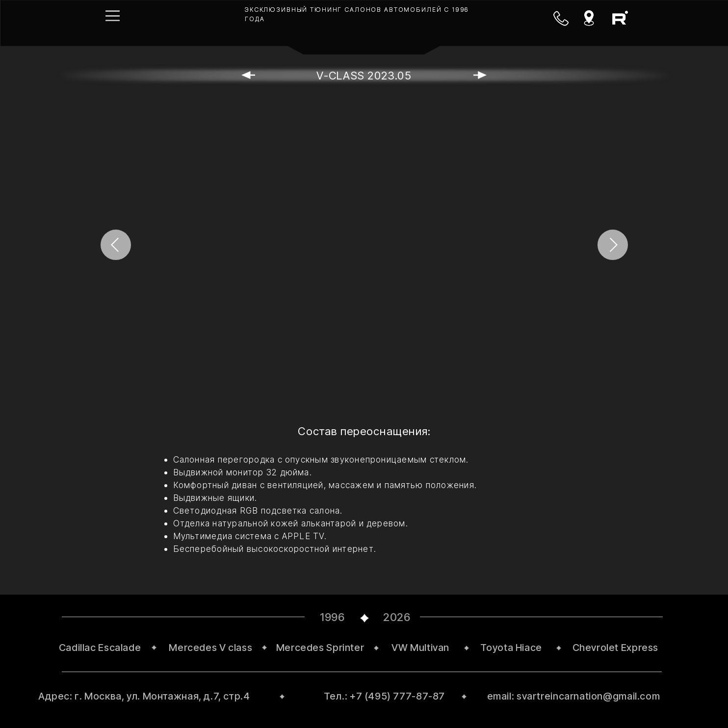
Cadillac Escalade (100, 648)
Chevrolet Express (616, 648)
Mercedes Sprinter (320, 648)
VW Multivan (420, 648)
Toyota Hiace (511, 648)
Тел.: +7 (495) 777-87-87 (384, 696)
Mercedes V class (210, 648)
